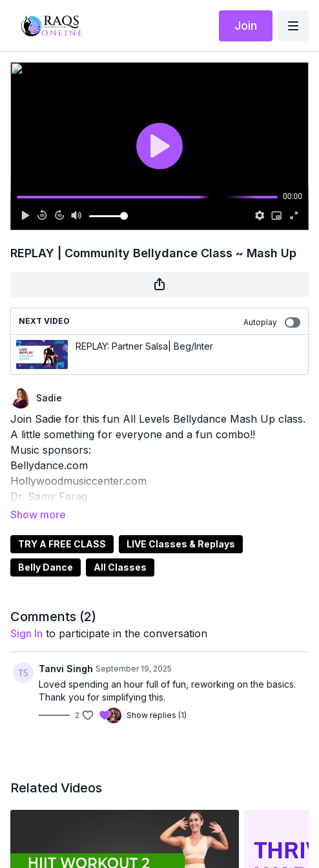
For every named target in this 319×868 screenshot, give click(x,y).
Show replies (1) (157, 697)
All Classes (120, 549)
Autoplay (272, 323)
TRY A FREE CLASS (62, 526)
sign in (26, 615)
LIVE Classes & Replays (181, 526)
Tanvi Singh (66, 651)
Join (246, 26)
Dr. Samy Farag (49, 496)
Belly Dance (46, 549)
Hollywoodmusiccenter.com (78, 481)
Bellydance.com (49, 465)
